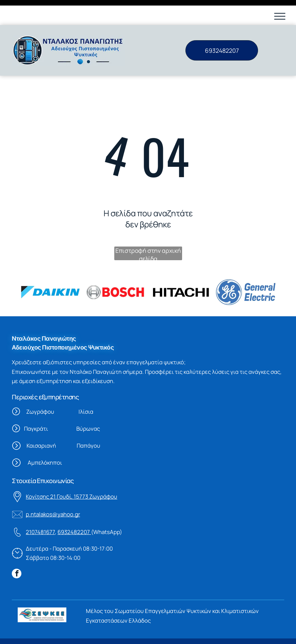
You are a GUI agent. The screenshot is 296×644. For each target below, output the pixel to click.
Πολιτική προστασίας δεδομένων (144, 633)
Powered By (206, 633)
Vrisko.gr (233, 633)
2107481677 (40, 507)
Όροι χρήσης (34, 633)
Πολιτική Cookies (76, 633)
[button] (280, 16)
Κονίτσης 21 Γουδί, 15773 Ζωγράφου (72, 471)
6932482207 (74, 507)
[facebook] (17, 549)
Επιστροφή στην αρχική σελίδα (148, 228)
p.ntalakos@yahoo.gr (53, 489)
